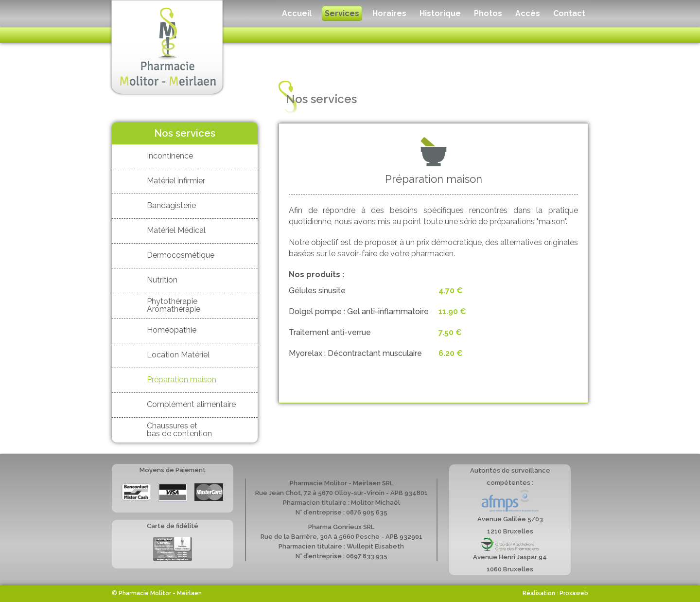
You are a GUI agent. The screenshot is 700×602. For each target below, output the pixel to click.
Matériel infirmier (176, 181)
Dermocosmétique (181, 255)
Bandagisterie (171, 205)
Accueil (297, 13)
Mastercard (209, 492)
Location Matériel (178, 355)
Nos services (185, 133)
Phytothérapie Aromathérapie (174, 305)
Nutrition (162, 280)
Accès (528, 13)
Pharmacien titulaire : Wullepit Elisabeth (341, 546)
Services (342, 13)
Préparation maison (182, 380)
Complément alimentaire (191, 404)
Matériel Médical (176, 230)
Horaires (389, 13)
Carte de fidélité (173, 549)
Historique (440, 13)
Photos (488, 13)
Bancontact (136, 492)
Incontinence (170, 156)
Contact (569, 13)
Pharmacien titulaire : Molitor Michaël (341, 503)
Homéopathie (172, 330)
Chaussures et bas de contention (179, 429)
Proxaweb (574, 593)
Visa (173, 493)
